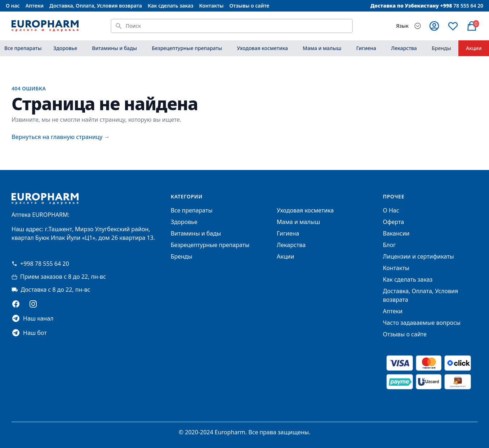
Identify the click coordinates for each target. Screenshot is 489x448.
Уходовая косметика (262, 48)
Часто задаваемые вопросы (422, 323)
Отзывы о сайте (250, 6)
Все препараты (23, 48)
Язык (402, 26)
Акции (474, 48)
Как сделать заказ (170, 6)
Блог (390, 245)
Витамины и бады (114, 48)
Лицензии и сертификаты (419, 256)
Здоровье (65, 48)
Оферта (394, 222)
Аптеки (35, 6)
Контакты (211, 6)
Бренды (441, 48)
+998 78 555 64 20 (40, 264)
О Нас (391, 210)
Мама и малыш (322, 48)
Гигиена (366, 48)
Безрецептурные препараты (187, 48)
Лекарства (404, 48)
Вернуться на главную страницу (61, 137)
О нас (13, 6)
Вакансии (396, 233)
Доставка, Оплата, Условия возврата (96, 6)
